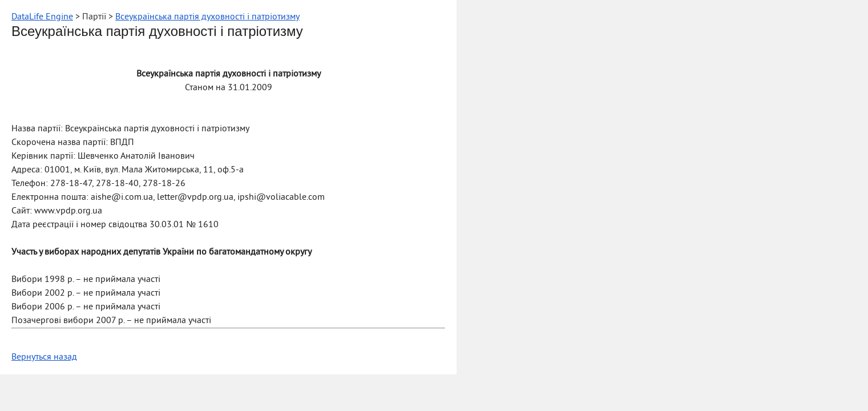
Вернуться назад (44, 357)
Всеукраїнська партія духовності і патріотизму (207, 17)
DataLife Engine (42, 17)
